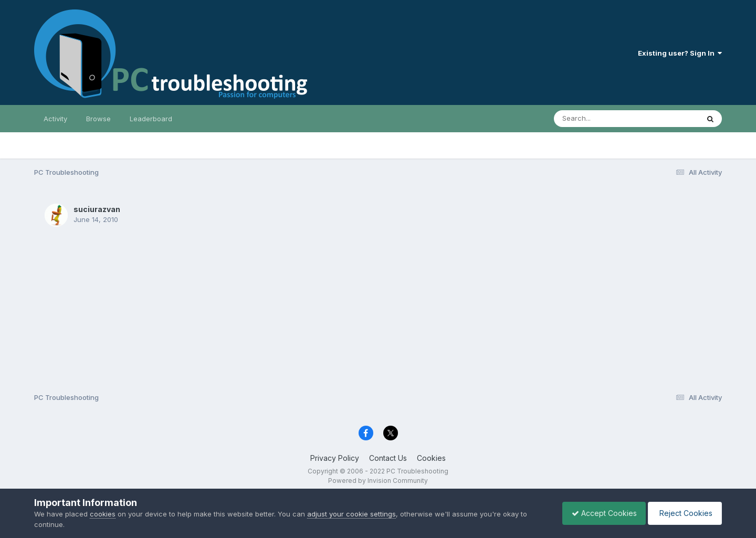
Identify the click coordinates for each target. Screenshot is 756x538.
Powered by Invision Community (378, 481)
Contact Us (388, 458)
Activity (55, 119)
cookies (103, 514)
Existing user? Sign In (680, 53)
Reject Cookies (683, 513)
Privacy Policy (335, 458)
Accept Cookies (599, 513)
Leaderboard (151, 119)
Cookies (431, 458)
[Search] (598, 119)
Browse (98, 119)
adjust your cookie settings (351, 514)
